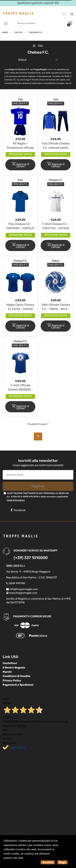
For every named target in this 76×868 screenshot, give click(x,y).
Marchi (7, 672)
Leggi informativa (16, 500)
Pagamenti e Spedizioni (18, 685)
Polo (20, 180)
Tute (20, 100)
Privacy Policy (12, 681)
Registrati (38, 486)
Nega (62, 862)
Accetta (48, 862)
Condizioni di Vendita (16, 676)
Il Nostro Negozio (14, 668)
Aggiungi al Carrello (20, 165)
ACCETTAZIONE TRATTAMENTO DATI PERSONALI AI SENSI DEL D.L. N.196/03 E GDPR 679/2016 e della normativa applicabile (38, 497)
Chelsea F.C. (56, 180)
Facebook (18, 510)
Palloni (56, 261)
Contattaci (10, 663)
